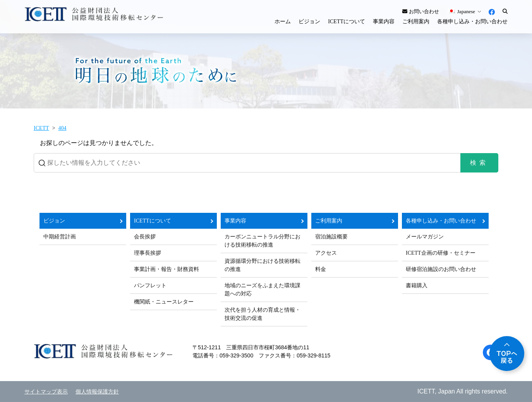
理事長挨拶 (148, 253)
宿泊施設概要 (331, 237)
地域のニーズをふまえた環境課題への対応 (263, 290)
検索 (479, 163)
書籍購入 (417, 286)
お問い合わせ (420, 11)
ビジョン (309, 22)
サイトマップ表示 (46, 392)
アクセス (326, 253)
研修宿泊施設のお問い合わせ (441, 269)
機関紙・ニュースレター (164, 302)
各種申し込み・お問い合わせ (472, 22)
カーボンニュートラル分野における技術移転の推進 (263, 241)
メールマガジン (425, 237)
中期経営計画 (60, 237)
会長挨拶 (145, 237)
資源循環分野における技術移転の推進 (263, 265)
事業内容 (384, 22)
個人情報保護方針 (97, 392)
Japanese (462, 11)
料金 (321, 269)
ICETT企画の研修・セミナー (441, 253)
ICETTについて (347, 22)
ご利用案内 (416, 22)
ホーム (283, 22)
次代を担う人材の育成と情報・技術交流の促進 (263, 314)
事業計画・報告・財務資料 (166, 269)
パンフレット (150, 286)
